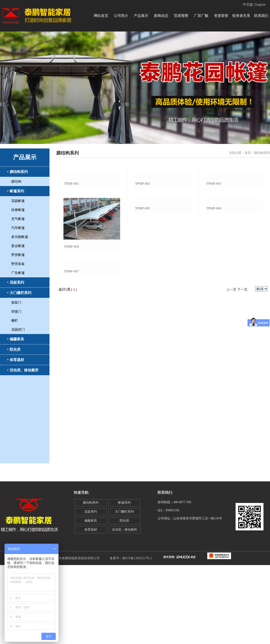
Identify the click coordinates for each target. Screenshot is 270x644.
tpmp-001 (71, 222)
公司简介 (121, 16)
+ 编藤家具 (15, 339)
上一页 (231, 366)
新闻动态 (161, 16)
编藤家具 (91, 521)
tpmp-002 (143, 222)
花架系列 (91, 512)
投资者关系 (241, 16)
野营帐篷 (18, 255)
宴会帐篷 (18, 246)
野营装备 (18, 264)
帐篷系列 (124, 503)
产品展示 (141, 16)
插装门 (16, 303)
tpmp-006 (214, 285)
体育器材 (91, 530)
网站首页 (101, 16)
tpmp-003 (214, 222)
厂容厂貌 (201, 16)
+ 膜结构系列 (17, 172)
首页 (248, 153)
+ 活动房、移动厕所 (23, 370)
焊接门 (16, 312)
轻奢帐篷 (18, 210)
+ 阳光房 (14, 349)
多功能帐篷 (20, 237)
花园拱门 (18, 330)
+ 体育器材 (15, 360)
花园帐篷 (18, 201)
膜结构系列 (91, 503)
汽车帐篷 (18, 228)
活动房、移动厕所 (124, 530)
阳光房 (124, 521)
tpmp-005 (143, 285)
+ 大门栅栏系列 (19, 293)
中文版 (248, 4)
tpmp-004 (71, 285)
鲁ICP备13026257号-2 (137, 558)
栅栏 (15, 321)
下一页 (242, 366)
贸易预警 (181, 16)
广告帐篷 (18, 273)
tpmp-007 (71, 348)
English (260, 4)
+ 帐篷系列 (15, 191)
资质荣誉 (221, 16)
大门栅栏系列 (124, 512)
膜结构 (16, 182)
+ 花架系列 (15, 282)
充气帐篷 (18, 219)
